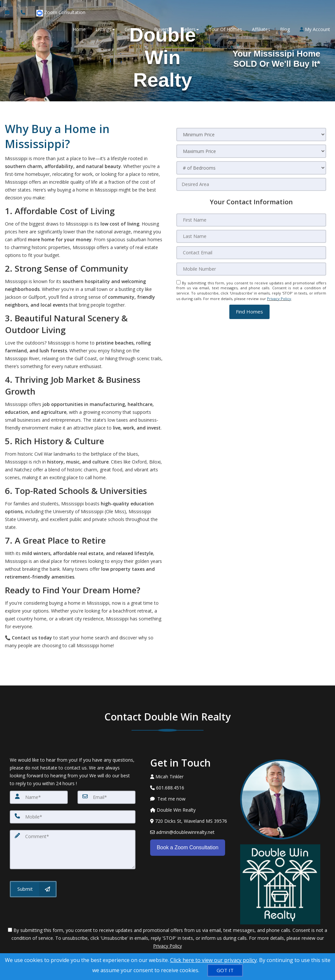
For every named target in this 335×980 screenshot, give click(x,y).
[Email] (106, 797)
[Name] (39, 797)
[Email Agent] (10, 13)
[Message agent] (190, 799)
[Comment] (73, 850)
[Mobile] (73, 817)
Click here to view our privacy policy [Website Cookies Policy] (213, 960)
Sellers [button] (190, 30)
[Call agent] (24, 13)
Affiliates (261, 30)
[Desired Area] (251, 184)
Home (79, 30)
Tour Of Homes (225, 30)
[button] (249, 311)
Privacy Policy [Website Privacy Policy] (279, 298)
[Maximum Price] (251, 151)
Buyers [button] (163, 30)
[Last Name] (251, 236)
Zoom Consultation (61, 13)
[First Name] (251, 220)
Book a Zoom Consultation (188, 847)
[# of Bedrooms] (251, 168)
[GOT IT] (225, 970)
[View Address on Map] (190, 821)
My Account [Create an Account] (315, 30)
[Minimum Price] (251, 135)
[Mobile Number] (251, 269)
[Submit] (33, 889)
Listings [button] (105, 30)
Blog (285, 30)
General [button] (134, 30)
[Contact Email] (251, 253)
